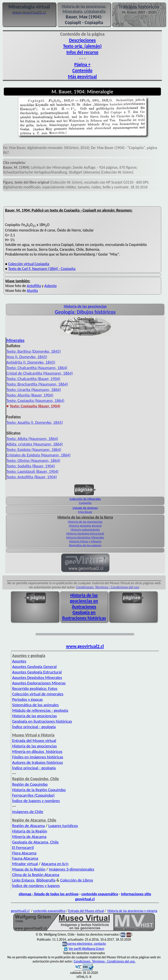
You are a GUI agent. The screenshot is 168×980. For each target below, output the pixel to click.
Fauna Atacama (25, 858)
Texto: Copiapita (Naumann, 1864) (35, 401)
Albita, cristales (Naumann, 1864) (35, 444)
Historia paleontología (85, 529)
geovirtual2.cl (20, 911)
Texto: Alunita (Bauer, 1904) (30, 395)
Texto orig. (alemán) (82, 46)
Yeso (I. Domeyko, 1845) (27, 357)
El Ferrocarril (23, 848)
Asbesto (51, 286)
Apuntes (19, 661)
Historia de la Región (30, 831)
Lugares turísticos (63, 826)
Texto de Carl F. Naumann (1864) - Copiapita (42, 269)
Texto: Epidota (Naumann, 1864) (34, 450)
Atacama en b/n (55, 864)
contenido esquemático (100, 894)
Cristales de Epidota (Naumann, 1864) (38, 455)
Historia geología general (85, 526)
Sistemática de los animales (36, 705)
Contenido (82, 70)
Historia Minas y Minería (85, 541)
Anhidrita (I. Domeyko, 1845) (31, 362)
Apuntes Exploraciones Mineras (39, 683)
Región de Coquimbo (30, 784)
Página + (82, 65)
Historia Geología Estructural (85, 533)
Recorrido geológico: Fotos (35, 688)
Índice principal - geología (34, 727)
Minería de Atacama (29, 837)
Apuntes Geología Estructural (37, 672)
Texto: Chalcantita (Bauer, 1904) (33, 379)
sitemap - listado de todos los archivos (48, 894)
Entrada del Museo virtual (34, 741)
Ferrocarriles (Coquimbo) (33, 795)
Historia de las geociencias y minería (132, 911)
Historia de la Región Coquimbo (39, 790)
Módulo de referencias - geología (40, 710)
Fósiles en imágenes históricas (38, 757)
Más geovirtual (82, 77)
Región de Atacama (29, 826)
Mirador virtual (25, 864)
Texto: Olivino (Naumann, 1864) (33, 460)
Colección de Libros (77, 880)
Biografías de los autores (85, 545)
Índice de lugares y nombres (36, 801)
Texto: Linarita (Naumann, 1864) (34, 390)
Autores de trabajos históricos (38, 762)
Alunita (32, 291)
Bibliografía (46, 880)
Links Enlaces (23, 880)
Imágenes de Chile (28, 812)
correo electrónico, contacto (87, 944)
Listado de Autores (85, 508)
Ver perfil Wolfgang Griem (84, 949)
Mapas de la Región (29, 869)
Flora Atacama (24, 853)
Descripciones (82, 40)
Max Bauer (85, 512)
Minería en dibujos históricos (37, 751)
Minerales (15, 340)
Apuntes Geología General (34, 667)
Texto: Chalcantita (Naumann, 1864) (37, 368)
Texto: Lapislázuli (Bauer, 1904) (32, 471)
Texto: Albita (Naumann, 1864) (32, 439)
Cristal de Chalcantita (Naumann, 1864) (40, 373)
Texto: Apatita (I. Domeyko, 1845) (35, 422)
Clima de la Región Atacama (36, 875)
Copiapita (85, 503)
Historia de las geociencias (85, 522)
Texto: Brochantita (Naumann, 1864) (37, 384)
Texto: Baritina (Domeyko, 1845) (34, 351)
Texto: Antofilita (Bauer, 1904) (32, 477)
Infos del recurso (82, 52)
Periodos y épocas (28, 699)
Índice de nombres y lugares (36, 886)
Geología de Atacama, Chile (36, 842)
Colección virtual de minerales (38, 694)
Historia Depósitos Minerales (85, 537)
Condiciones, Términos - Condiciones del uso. (105, 961)
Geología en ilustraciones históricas (84, 615)
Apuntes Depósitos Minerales (37, 678)
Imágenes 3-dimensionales (72, 869)
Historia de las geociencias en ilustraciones (84, 601)
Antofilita (34, 286)
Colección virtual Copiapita (29, 264)
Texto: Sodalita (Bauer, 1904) (31, 466)
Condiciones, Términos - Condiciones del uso (108, 587)
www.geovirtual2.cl (85, 646)
